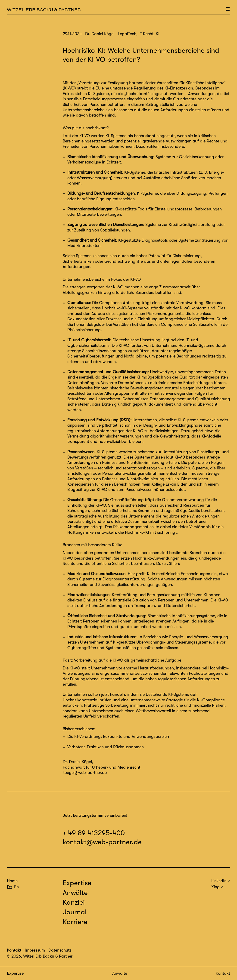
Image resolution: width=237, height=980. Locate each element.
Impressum (35, 950)
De (9, 887)
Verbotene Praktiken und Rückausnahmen (106, 747)
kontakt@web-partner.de (102, 842)
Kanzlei (74, 902)
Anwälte (120, 973)
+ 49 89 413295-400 (94, 833)
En (16, 887)
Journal (75, 912)
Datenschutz (60, 950)
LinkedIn (219, 881)
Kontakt (223, 973)
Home (12, 881)
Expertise (15, 973)
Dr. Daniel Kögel (77, 762)
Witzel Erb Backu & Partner (44, 10)
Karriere (75, 922)
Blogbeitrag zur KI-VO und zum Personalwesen (110, 490)
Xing (215, 887)
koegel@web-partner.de (85, 773)
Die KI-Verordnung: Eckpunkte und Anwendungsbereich (118, 737)
